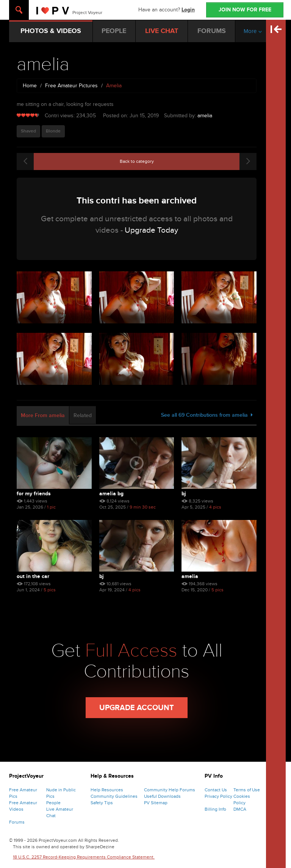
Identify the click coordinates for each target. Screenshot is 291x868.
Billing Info (215, 809)
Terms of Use (247, 790)
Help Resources (107, 790)
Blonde (53, 131)
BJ (184, 494)
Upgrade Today (151, 230)
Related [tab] (83, 415)
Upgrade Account (137, 708)
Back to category (137, 161)
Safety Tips (102, 803)
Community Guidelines (114, 796)
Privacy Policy (218, 796)
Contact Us (216, 790)
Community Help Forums (170, 790)
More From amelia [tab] (43, 415)
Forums (17, 822)
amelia (205, 116)
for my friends (34, 494)
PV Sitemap (156, 803)
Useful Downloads (162, 796)
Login (188, 10)
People (53, 803)
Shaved (28, 131)
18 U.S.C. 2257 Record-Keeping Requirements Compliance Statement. (84, 857)
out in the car (33, 576)
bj (102, 576)
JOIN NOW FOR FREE (245, 10)
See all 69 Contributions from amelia (207, 415)
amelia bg (111, 494)
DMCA (240, 809)
